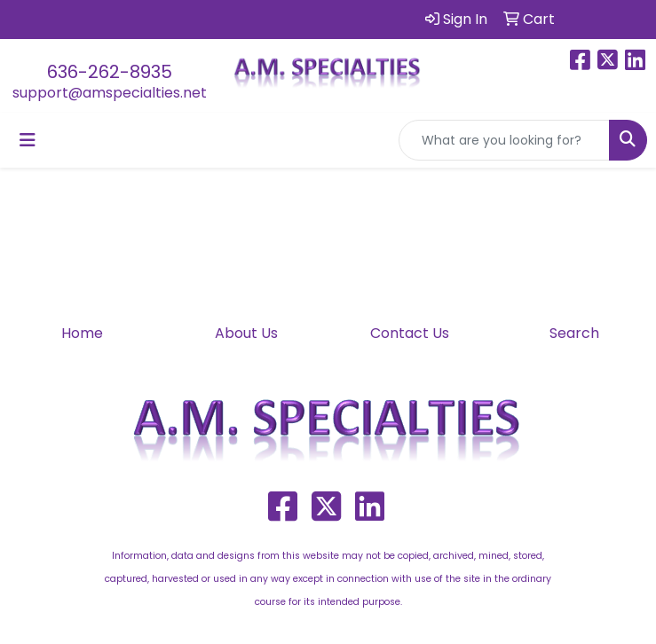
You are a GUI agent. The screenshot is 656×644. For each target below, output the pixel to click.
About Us (246, 333)
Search (574, 333)
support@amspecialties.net (110, 93)
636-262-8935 (110, 72)
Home (82, 333)
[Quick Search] (504, 140)
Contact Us (410, 333)
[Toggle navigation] (28, 140)
